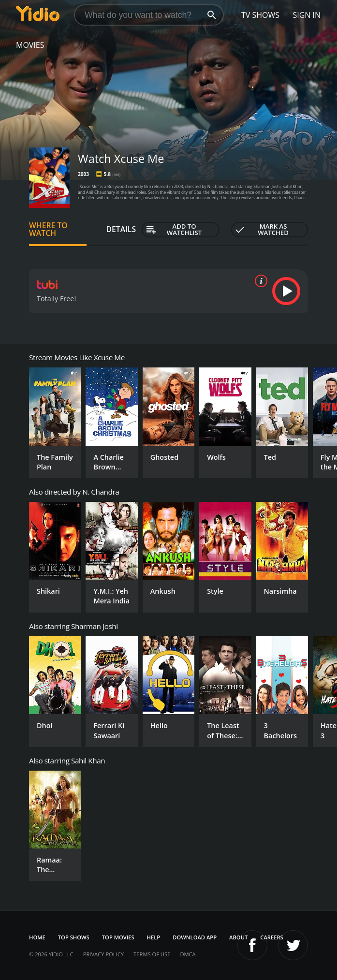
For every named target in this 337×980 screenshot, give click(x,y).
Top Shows (74, 937)
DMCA (188, 954)
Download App (195, 937)
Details (121, 229)
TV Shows (260, 15)
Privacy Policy (103, 954)
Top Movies (118, 937)
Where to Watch (48, 229)
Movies (30, 45)
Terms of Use (152, 954)
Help (154, 937)
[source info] (259, 281)
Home (37, 937)
